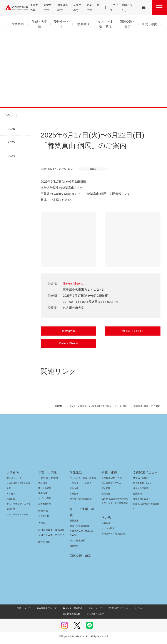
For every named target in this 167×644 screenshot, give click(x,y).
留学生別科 (44, 551)
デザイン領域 (44, 508)
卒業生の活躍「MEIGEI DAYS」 (80, 536)
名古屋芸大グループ (37, 612)
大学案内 (13, 482)
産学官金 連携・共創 (111, 487)
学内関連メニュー (145, 482)
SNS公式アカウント (105, 612)
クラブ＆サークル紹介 (80, 493)
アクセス (114, 7)
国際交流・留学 (80, 559)
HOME (61, 416)
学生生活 (76, 482)
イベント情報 (108, 533)
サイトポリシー (128, 612)
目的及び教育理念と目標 (18, 493)
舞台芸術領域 (45, 497)
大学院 (42, 532)
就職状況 (74, 549)
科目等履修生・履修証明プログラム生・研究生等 (51, 542)
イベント (10, 115)
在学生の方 (50, 7)
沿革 (9, 498)
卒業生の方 (80, 7)
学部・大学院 (47, 482)
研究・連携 (108, 482)
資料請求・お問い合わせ (113, 539)
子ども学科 (43, 525)
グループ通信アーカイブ (18, 513)
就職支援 (74, 524)
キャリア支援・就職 (82, 518)
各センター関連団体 (62, 612)
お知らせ (106, 528)
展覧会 (84, 416)
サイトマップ (84, 612)
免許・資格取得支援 (79, 529)
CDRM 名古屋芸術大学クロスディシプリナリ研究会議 (114, 510)
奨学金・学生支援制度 (80, 508)
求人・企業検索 (77, 544)
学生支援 (74, 498)
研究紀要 (106, 498)
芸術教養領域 (45, 513)
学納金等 (74, 503)
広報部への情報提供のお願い (146, 516)
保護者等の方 (63, 7)
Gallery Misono (73, 283)
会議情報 (137, 503)
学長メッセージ (14, 487)
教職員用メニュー (141, 508)
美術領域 (43, 502)
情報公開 (11, 519)
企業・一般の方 (94, 7)
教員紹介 (11, 508)
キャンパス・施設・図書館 (81, 487)
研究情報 (106, 503)
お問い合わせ (127, 7)
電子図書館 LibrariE (143, 493)
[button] (68, 239)
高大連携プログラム (111, 493)
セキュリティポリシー (16, 524)
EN (144, 8)
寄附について (15, 612)
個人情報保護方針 (150, 612)
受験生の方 (36, 7)
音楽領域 (43, 492)
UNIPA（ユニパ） (140, 487)
